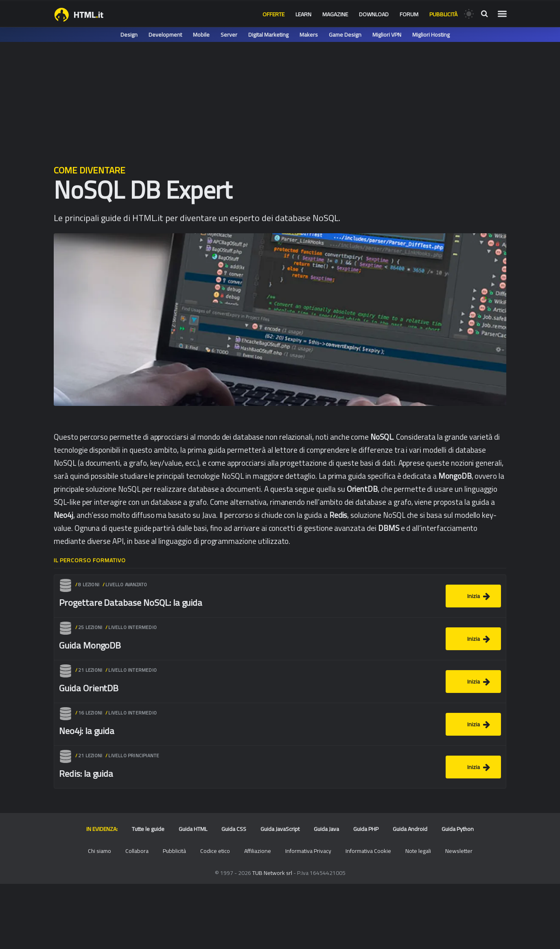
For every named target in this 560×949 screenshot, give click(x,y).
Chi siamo (100, 851)
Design (129, 35)
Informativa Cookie (368, 851)
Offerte (273, 14)
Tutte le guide (148, 829)
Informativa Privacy (308, 851)
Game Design (345, 35)
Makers (309, 35)
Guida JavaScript (280, 829)
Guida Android (410, 829)
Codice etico (215, 851)
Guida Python (458, 829)
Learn (303, 14)
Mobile (201, 35)
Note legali (418, 851)
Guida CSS (234, 829)
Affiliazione (258, 851)
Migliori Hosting (431, 35)
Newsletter (459, 851)
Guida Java (326, 829)
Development (165, 35)
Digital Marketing (268, 35)
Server (229, 35)
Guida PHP (366, 829)
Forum (409, 14)
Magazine (335, 14)
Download (374, 14)
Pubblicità (443, 14)
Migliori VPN (387, 35)
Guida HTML (193, 829)
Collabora (137, 851)
